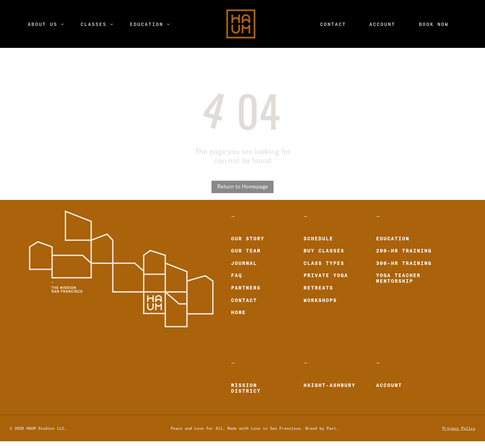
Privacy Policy (459, 428)
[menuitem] (46, 24)
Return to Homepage (243, 187)
